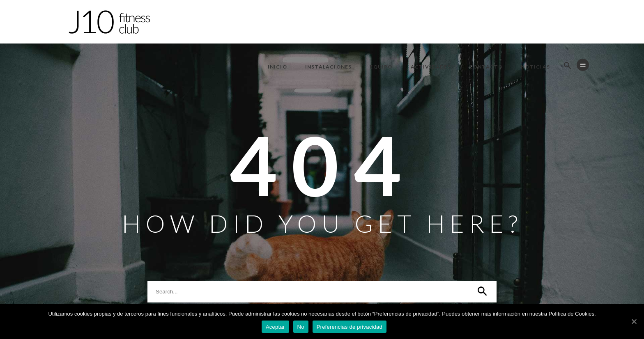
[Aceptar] (634, 321)
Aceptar (275, 327)
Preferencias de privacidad (350, 327)
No (301, 327)
